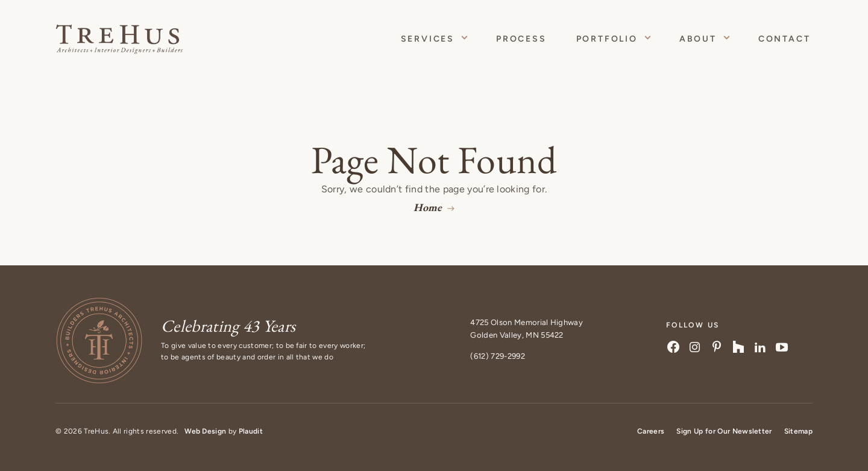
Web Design (205, 431)
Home (428, 207)
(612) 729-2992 (497, 356)
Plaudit (251, 431)
